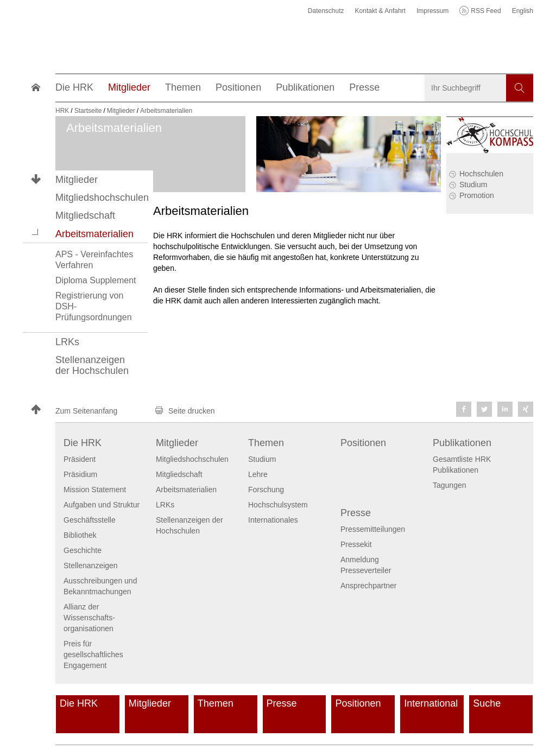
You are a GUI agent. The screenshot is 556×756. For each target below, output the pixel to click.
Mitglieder (77, 180)
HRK (62, 111)
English (523, 11)
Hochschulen (481, 174)
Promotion (477, 195)
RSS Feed (486, 11)
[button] (36, 233)
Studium (473, 185)
